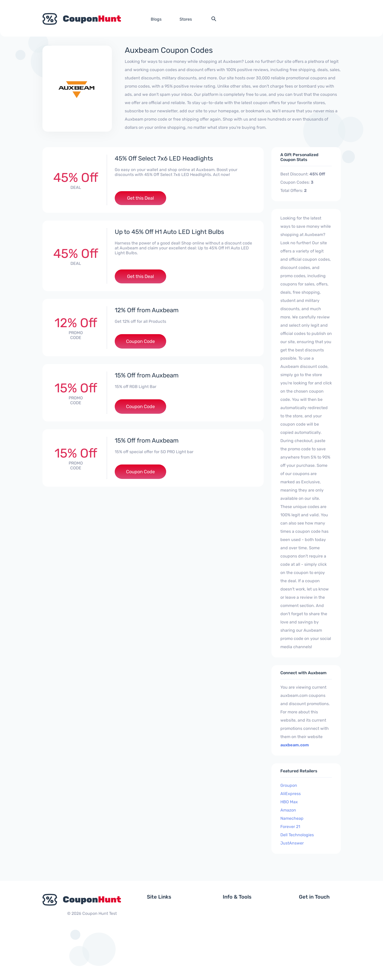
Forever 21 (290, 827)
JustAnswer (292, 843)
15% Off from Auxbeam (147, 375)
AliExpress (291, 794)
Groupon (289, 785)
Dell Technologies (297, 835)
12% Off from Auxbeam (147, 310)
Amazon (288, 810)
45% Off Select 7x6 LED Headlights (164, 158)
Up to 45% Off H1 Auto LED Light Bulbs (169, 232)
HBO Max (289, 802)
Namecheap (292, 818)
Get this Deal (140, 198)
